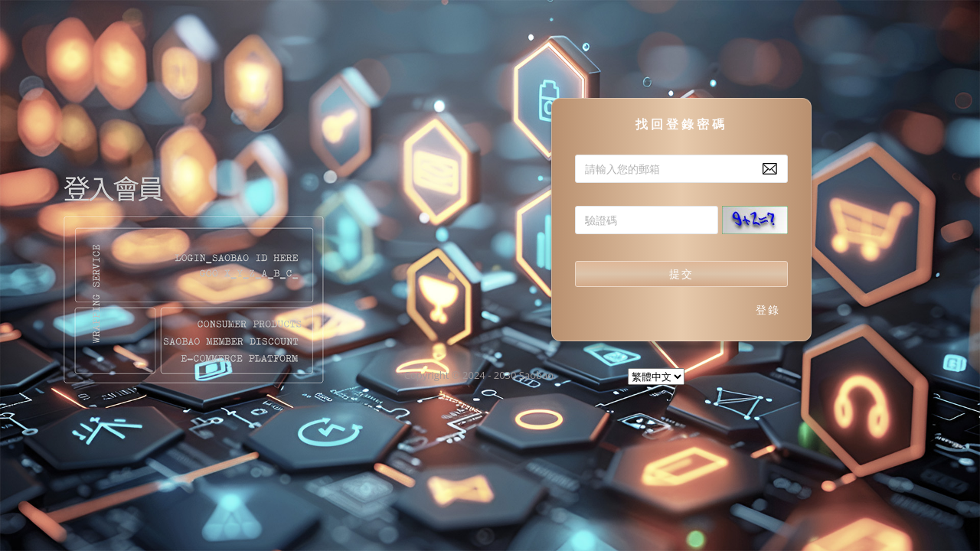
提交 (681, 274)
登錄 (768, 310)
